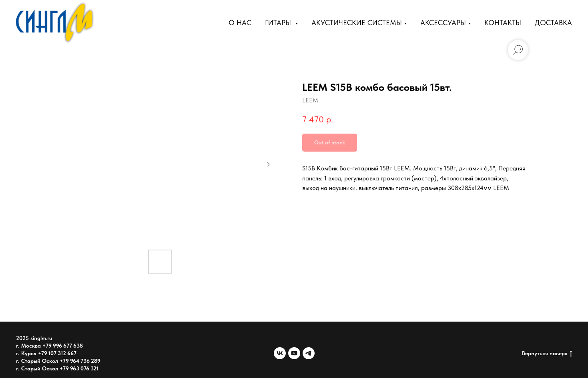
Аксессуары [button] (443, 23)
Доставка (553, 23)
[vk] (280, 353)
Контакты (503, 23)
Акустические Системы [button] (357, 23)
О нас (240, 23)
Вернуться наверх (547, 354)
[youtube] (294, 353)
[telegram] (309, 353)
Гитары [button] (279, 23)
